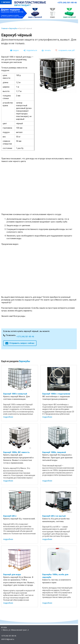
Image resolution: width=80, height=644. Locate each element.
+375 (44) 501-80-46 (67, 3)
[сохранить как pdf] (65, 50)
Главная (4, 28)
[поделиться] (30, 50)
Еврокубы (13, 28)
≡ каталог (6, 2)
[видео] (15, 50)
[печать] (46, 50)
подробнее (8, 417)
